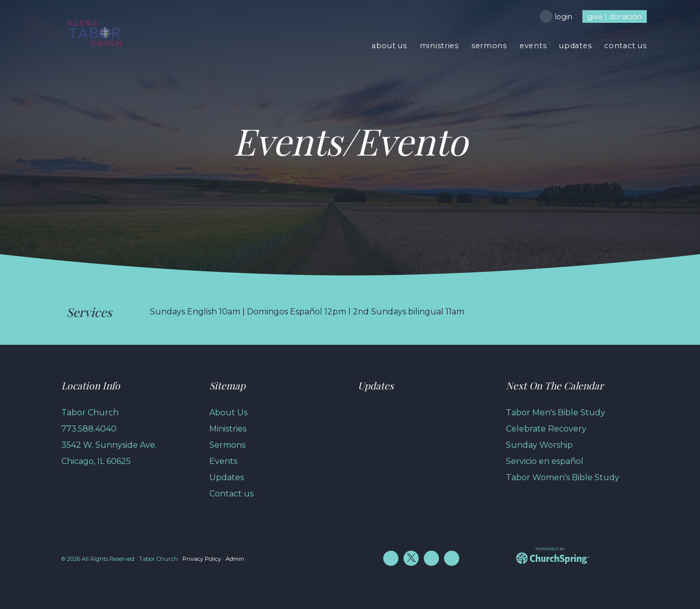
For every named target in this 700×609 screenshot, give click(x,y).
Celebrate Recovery (546, 429)
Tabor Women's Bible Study (563, 477)
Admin (235, 559)
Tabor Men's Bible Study (556, 413)
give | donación (615, 17)
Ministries (228, 429)
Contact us (231, 494)
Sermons (227, 445)
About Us (228, 413)
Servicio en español (545, 461)
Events (223, 461)
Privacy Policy (202, 559)
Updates (227, 477)
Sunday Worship (539, 445)
